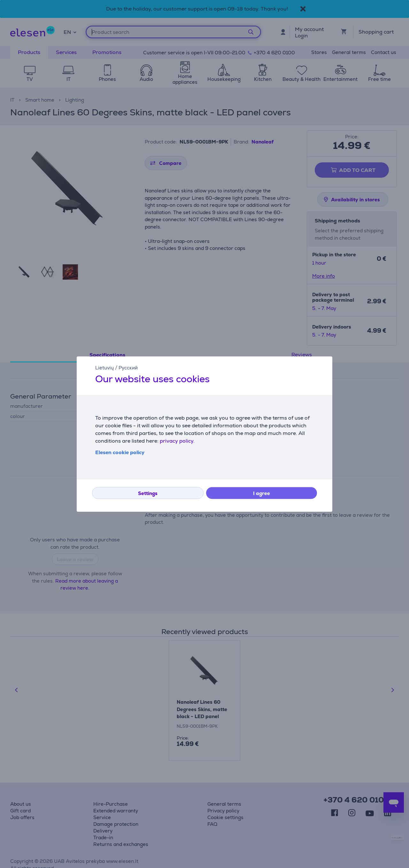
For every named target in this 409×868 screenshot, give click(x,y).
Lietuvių (104, 368)
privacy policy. (177, 441)
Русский (128, 368)
